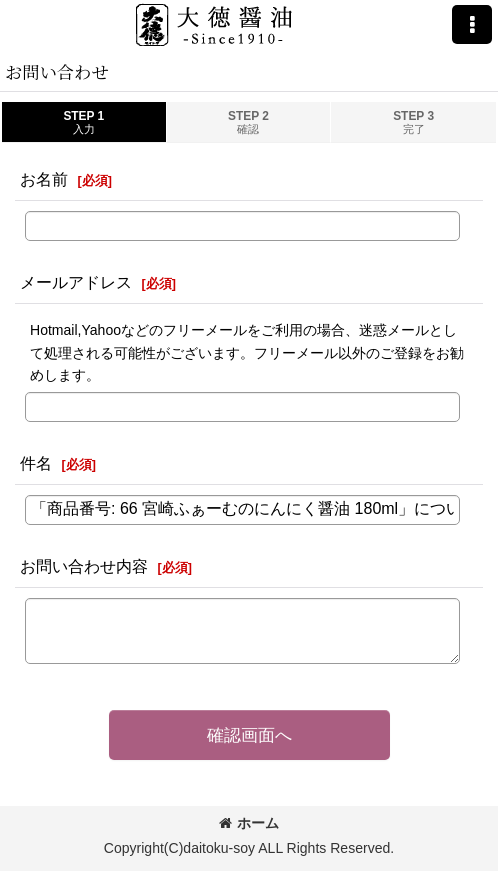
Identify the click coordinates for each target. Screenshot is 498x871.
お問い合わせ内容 (84, 566)
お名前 (44, 179)
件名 (36, 463)
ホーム (249, 823)
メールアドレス (76, 282)
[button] (472, 24)
